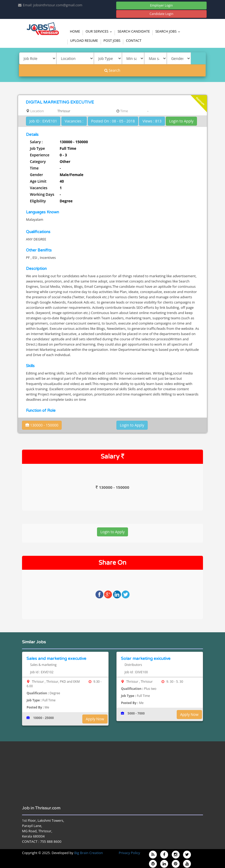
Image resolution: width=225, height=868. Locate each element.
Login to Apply (181, 121)
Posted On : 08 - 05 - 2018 (113, 121)
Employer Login (161, 5)
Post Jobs (112, 40)
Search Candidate (134, 31)
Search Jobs (169, 31)
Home (75, 31)
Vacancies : (74, 121)
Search (112, 70)
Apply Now (95, 719)
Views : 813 (152, 121)
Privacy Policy (129, 853)
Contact (134, 40)
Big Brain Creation (89, 853)
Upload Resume (84, 40)
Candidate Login (161, 14)
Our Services (100, 31)
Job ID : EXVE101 (43, 121)
